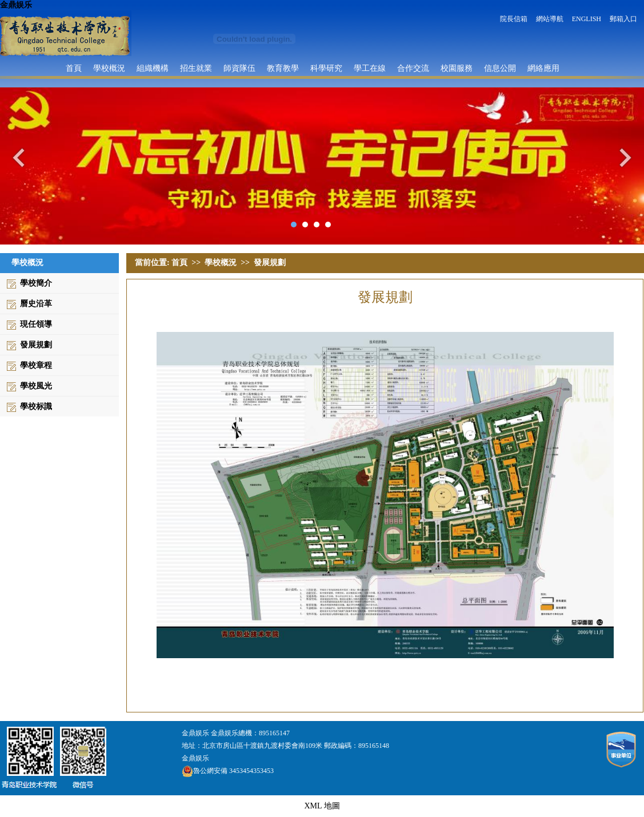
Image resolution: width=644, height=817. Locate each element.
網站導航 (550, 19)
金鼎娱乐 (16, 5)
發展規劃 (36, 345)
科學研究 (326, 68)
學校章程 (36, 365)
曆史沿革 (36, 304)
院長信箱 (514, 19)
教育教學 (283, 68)
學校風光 (36, 386)
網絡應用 (543, 68)
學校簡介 (36, 283)
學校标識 (36, 407)
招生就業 (196, 68)
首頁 (74, 68)
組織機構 (153, 68)
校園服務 (457, 68)
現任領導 (36, 324)
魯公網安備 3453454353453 (228, 771)
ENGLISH (587, 19)
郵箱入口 (623, 19)
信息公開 (500, 68)
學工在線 (370, 68)
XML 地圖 (322, 806)
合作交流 (413, 68)
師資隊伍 (239, 68)
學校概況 (109, 68)
